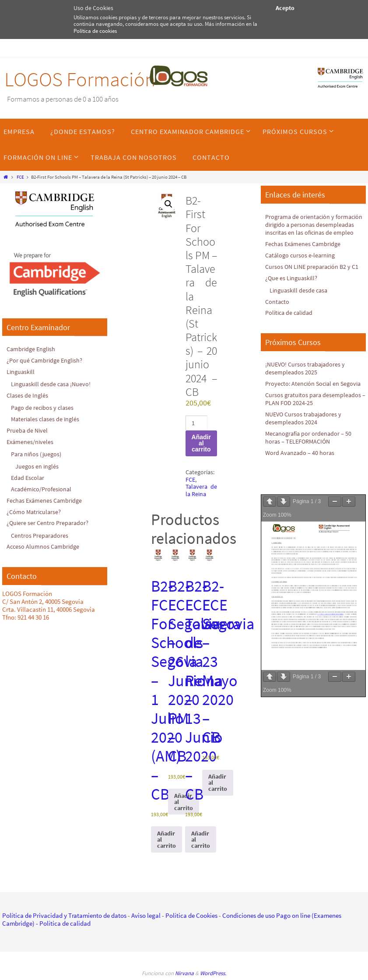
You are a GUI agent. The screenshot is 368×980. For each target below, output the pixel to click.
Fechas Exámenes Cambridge (46, 499)
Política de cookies (95, 31)
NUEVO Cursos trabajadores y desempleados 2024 (305, 432)
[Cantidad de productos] (197, 423)
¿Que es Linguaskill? (292, 285)
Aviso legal (146, 915)
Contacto (278, 308)
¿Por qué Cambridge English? (46, 360)
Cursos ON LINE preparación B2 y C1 (314, 273)
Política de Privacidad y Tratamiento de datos (64, 915)
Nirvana (184, 973)
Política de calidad (291, 319)
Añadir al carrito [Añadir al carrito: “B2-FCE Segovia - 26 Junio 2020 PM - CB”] (184, 802)
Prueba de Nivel (28, 429)
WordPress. (213, 973)
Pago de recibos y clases (44, 407)
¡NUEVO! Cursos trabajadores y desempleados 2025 (307, 375)
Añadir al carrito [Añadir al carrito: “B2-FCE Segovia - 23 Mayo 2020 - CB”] (218, 783)
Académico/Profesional (43, 487)
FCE (20, 177)
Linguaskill (21, 371)
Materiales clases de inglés (47, 418)
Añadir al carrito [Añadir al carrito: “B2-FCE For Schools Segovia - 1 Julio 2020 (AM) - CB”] (166, 839)
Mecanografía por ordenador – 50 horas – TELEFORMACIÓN (310, 451)
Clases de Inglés (28, 395)
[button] (168, 204)
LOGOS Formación (80, 79)
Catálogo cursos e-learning (302, 263)
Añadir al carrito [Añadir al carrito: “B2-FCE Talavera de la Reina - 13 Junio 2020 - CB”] (201, 839)
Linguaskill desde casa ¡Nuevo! (53, 383)
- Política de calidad (63, 923)
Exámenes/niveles (31, 440)
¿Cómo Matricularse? (35, 509)
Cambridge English (32, 349)
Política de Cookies (191, 915)
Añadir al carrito (201, 443)
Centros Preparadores (40, 533)
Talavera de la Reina (201, 490)
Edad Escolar (29, 476)
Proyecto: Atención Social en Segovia (304, 393)
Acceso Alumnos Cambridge (44, 544)
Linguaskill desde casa (300, 297)
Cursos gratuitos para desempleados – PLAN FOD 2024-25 (315, 413)
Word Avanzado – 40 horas (301, 466)
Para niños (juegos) (38, 453)
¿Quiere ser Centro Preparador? (49, 521)
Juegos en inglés (38, 465)
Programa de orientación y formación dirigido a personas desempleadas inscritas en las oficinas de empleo (306, 228)
